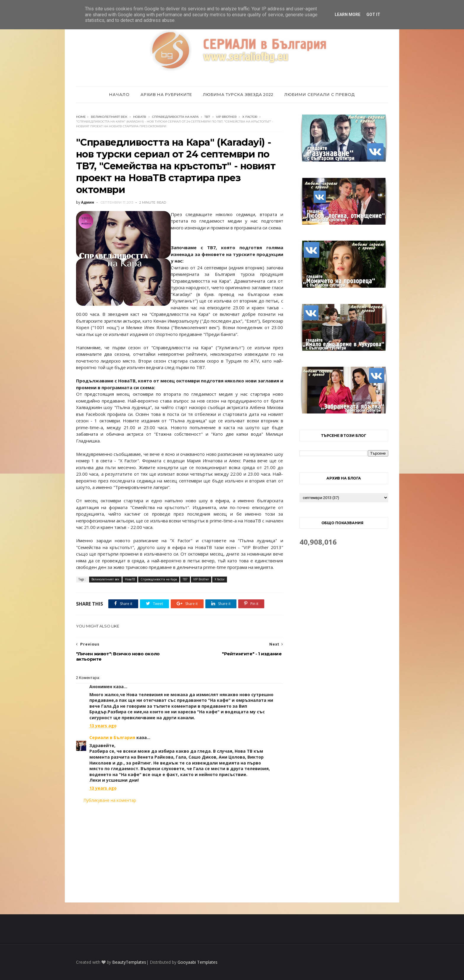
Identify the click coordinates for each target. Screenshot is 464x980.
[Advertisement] (180, 853)
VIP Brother (226, 117)
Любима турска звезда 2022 (238, 94)
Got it (373, 15)
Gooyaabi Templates (198, 962)
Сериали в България (112, 737)
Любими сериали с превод (320, 94)
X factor (250, 117)
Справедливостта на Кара (175, 117)
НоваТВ (140, 117)
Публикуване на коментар (110, 800)
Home (81, 117)
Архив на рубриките (166, 94)
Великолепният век (109, 117)
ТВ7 (207, 117)
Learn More (348, 15)
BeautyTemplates (129, 962)
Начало (119, 94)
